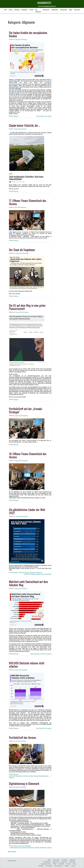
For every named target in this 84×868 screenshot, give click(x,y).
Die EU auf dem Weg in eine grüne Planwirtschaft (27, 307)
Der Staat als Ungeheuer (22, 250)
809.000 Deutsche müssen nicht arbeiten (27, 665)
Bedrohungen (19, 776)
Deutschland (37, 654)
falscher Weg (44, 654)
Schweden (32, 572)
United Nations (48, 574)
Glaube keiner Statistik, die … (25, 125)
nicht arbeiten (48, 728)
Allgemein (16, 116)
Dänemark (21, 572)
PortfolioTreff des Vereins (22, 738)
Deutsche (42, 728)
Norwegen (27, 572)
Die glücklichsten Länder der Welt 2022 (27, 511)
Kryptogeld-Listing (46, 864)
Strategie (49, 847)
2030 (14, 776)
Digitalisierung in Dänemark (24, 784)
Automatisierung (17, 847)
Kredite (50, 116)
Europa (46, 116)
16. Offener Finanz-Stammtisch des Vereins (28, 455)
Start (6, 10)
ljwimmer (25, 39)
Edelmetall (17, 10)
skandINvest (44, 3)
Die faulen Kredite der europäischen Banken (28, 34)
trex (15, 861)
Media (71, 10)
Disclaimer (65, 860)
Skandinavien (38, 572)
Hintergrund (46, 10)
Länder (42, 574)
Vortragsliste (64, 10)
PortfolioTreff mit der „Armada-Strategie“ (26, 410)
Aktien (10, 10)
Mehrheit (49, 654)
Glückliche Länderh (36, 574)
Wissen (73, 866)
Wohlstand (11, 778)
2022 (29, 574)
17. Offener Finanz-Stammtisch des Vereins (28, 202)
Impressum (77, 10)
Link (15, 189)
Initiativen (37, 847)
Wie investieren (38, 11)
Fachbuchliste (55, 10)
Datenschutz (56, 860)
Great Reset (26, 776)
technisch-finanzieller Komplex (41, 776)
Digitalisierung (31, 847)
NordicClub (61, 864)
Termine (31, 10)
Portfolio (31, 776)
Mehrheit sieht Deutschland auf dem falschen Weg (28, 583)
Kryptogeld (24, 10)
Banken (42, 116)
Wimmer (67, 866)
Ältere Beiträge (12, 851)
